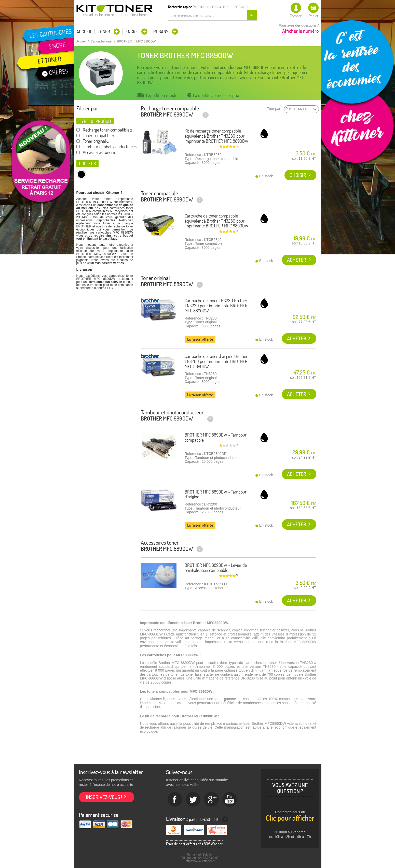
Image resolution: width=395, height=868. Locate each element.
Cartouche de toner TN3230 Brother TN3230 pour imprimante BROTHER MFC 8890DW (216, 306)
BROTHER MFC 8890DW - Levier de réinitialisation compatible (216, 568)
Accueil (84, 32)
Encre (132, 32)
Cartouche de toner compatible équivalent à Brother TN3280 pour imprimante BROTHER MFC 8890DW (216, 221)
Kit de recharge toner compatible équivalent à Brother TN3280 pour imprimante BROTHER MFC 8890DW (216, 136)
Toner (104, 32)
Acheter (297, 260)
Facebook (175, 800)
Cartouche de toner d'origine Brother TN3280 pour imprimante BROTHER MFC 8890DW (216, 361)
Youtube (230, 800)
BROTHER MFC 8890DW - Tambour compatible (216, 437)
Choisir (298, 175)
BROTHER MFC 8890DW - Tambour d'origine (216, 494)
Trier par (274, 109)
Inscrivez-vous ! (104, 797)
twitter (193, 800)
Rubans (161, 32)
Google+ (212, 800)
